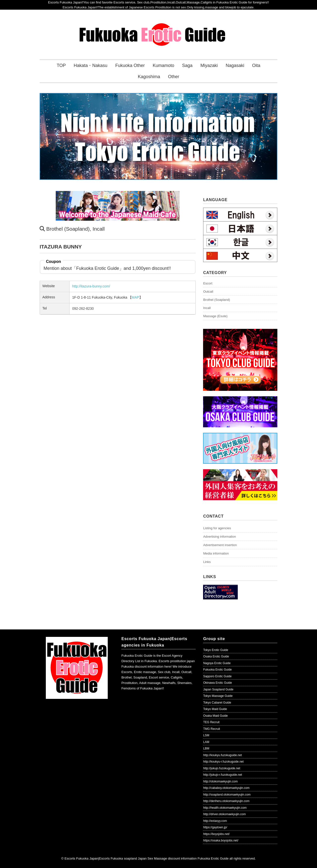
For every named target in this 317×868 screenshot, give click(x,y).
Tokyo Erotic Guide (216, 650)
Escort (208, 283)
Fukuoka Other (130, 65)
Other (173, 77)
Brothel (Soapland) (68, 229)
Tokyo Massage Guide (218, 696)
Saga (187, 65)
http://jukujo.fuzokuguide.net (222, 768)
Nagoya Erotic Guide (217, 663)
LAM (206, 742)
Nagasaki (235, 65)
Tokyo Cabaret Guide (217, 703)
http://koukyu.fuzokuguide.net (222, 755)
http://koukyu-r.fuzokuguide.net (223, 762)
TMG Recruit (211, 729)
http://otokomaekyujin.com (220, 781)
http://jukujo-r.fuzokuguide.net (223, 775)
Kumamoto (163, 65)
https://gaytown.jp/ (215, 827)
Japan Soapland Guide (218, 689)
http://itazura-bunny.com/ (91, 286)
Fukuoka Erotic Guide (217, 670)
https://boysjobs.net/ (216, 834)
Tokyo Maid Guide (215, 709)
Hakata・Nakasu (90, 65)
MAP (135, 297)
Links (207, 562)
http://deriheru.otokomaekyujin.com (226, 801)
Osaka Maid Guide (215, 716)
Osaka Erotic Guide (216, 656)
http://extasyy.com (215, 821)
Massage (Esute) (215, 316)
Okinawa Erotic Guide (217, 683)
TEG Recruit (211, 722)
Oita (256, 65)
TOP (61, 65)
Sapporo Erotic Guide (217, 676)
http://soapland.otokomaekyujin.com (227, 795)
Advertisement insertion (220, 545)
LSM (206, 735)
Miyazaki (209, 65)
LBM (206, 748)
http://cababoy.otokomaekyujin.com (226, 788)
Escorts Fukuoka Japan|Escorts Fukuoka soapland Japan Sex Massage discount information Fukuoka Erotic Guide (146, 858)
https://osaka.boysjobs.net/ (221, 840)
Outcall (208, 292)
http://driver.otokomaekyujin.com (224, 814)
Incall (99, 229)
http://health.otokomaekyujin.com (225, 808)
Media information (216, 553)
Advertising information (219, 537)
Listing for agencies (217, 528)
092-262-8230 (83, 309)
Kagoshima (149, 77)
